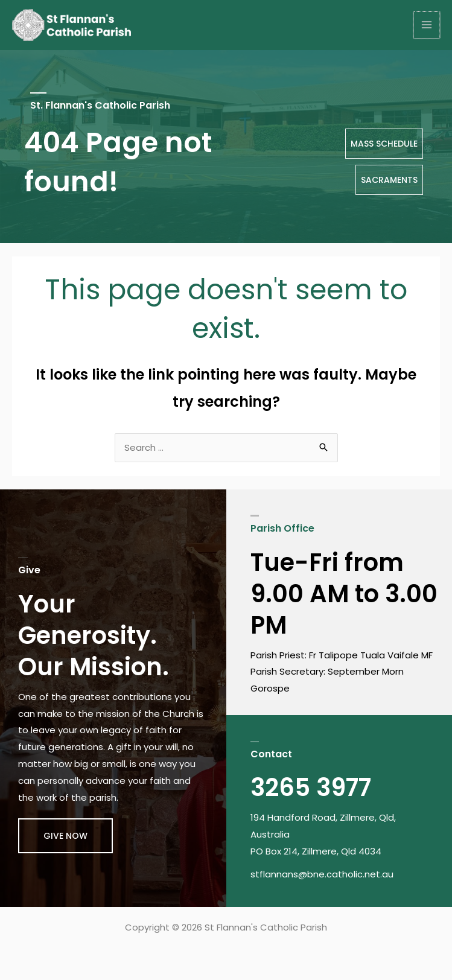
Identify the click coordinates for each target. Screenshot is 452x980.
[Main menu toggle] (428, 26)
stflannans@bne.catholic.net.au (322, 875)
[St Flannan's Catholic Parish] (72, 25)
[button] (65, 836)
